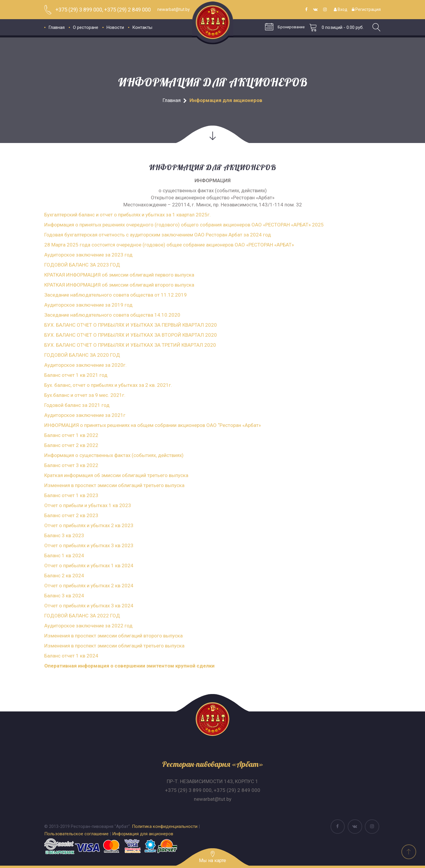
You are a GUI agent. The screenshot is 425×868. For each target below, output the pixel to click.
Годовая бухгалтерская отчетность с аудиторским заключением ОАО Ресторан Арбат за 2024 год (158, 235)
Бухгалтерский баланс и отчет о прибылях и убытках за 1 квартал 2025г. (127, 215)
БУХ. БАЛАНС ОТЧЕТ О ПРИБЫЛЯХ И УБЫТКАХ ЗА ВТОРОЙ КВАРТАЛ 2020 (131, 335)
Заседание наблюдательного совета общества (99, 315)
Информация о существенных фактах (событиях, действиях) (114, 455)
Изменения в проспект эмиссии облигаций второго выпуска (113, 636)
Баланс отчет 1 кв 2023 (71, 495)
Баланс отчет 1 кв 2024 (71, 656)
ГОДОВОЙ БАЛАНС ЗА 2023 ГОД (82, 265)
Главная (172, 100)
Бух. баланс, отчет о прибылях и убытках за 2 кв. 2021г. (108, 385)
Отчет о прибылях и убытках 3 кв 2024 (89, 606)
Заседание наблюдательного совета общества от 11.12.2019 (116, 295)
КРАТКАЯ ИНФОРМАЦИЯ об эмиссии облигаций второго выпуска (119, 285)
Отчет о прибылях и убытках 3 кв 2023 (89, 545)
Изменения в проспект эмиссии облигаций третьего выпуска (114, 485)
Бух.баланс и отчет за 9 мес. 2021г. (85, 395)
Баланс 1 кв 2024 (64, 555)
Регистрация (366, 9)
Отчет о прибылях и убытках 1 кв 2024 (89, 565)
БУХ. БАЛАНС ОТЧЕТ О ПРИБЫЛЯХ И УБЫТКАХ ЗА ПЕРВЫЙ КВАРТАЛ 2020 (131, 325)
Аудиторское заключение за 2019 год (88, 305)
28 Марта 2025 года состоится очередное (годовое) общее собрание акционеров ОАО (145, 245)
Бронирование (284, 27)
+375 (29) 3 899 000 (188, 790)
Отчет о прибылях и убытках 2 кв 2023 (89, 525)
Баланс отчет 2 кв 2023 (71, 515)
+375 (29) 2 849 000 (237, 790)
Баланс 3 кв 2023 (64, 535)
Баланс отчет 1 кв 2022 (71, 435)
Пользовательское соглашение (76, 834)
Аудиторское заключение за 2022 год (88, 626)
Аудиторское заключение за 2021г (85, 415)
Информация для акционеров (143, 834)
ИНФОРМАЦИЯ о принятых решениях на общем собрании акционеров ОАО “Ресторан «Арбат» (153, 425)
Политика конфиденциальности (165, 826)
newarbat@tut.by (213, 799)
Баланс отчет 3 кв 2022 (71, 465)
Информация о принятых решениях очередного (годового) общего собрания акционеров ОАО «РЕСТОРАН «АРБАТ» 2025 (184, 225)
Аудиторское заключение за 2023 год (88, 255)
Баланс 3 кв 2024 (64, 596)
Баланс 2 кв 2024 (64, 576)
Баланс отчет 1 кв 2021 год (76, 375)
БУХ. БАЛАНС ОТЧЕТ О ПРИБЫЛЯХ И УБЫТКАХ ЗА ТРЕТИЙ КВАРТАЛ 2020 (130, 345)
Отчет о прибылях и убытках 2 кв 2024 (89, 586)
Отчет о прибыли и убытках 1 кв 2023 (88, 505)
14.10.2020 (167, 315)
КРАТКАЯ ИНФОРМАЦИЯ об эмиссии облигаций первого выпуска (119, 275)
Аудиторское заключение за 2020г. (85, 365)
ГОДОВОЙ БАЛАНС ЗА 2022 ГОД (82, 616)
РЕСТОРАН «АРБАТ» (271, 245)
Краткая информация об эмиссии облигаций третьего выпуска (116, 475)
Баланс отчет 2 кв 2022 (71, 445)
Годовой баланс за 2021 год (77, 405)
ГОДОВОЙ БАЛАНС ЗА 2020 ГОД (82, 355)
